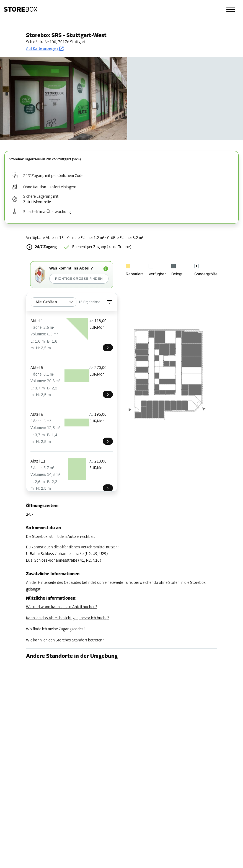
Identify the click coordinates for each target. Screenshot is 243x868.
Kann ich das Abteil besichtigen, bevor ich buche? (68, 618)
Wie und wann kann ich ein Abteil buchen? (62, 607)
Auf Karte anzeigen (45, 49)
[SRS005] (108, 394)
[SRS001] (108, 348)
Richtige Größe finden (79, 279)
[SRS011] (108, 488)
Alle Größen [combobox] (46, 302)
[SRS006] (108, 441)
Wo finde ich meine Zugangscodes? (56, 629)
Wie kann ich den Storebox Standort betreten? (65, 640)
